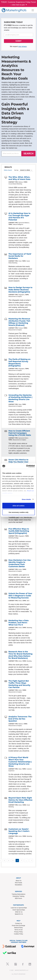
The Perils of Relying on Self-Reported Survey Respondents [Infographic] (19, 363)
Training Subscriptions (19, 894)
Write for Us (19, 912)
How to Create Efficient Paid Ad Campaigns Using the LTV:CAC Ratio (20, 433)
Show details (26, 499)
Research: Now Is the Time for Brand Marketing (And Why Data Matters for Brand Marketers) (20, 655)
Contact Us (18, 923)
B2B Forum (18, 898)
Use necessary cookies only (18, 512)
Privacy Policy (18, 932)
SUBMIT (18, 41)
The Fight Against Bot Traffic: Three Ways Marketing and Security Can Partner (19, 684)
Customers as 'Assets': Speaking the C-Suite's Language (19, 831)
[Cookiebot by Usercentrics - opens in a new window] (26, 466)
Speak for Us (19, 914)
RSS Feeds (19, 883)
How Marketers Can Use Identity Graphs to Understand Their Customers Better (20, 563)
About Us (19, 881)
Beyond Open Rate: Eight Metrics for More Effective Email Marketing (20, 800)
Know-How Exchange (19, 925)
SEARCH (28, 153)
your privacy (22, 46)
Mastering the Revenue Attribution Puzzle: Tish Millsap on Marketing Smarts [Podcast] (19, 322)
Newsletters (18, 885)
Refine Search (8, 170)
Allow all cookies (18, 506)
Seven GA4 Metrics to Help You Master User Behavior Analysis (18, 462)
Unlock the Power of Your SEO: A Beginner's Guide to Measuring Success (20, 596)
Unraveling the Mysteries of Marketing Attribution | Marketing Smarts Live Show (20, 398)
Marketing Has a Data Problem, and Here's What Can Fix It (18, 623)
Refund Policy (18, 928)
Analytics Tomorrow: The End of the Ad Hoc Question (20, 719)
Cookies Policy (19, 934)
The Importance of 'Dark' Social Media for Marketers (20, 256)
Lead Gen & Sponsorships (19, 908)
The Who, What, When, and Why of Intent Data (19, 178)
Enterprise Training (19, 896)
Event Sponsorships (19, 910)
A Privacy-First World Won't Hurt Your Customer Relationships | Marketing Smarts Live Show (20, 762)
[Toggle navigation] (33, 10)
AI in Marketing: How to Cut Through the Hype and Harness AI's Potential (19, 217)
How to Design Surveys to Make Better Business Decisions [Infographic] (20, 290)
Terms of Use (18, 930)
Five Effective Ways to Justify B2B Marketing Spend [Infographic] (19, 531)
